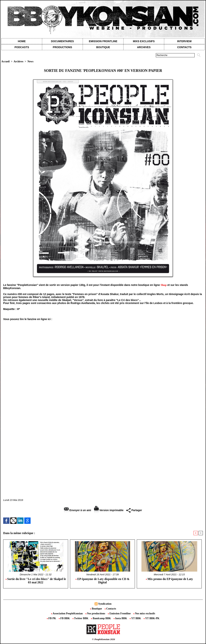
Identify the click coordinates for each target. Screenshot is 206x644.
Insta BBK (121, 618)
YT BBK (136, 618)
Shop (164, 285)
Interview (184, 41)
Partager (134, 510)
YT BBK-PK (151, 618)
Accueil (5, 61)
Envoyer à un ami (78, 510)
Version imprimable (109, 510)
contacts (184, 47)
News (30, 61)
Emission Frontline (103, 41)
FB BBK (65, 618)
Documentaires (62, 41)
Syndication (105, 604)
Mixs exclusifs (144, 41)
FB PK (52, 618)
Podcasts (22, 47)
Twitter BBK (81, 618)
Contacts (110, 609)
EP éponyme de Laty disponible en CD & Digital (102, 581)
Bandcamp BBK (101, 618)
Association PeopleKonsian (67, 613)
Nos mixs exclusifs (144, 613)
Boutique (103, 47)
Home (22, 41)
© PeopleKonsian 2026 (103, 639)
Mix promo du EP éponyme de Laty (169, 579)
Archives (144, 47)
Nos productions (96, 613)
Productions (62, 47)
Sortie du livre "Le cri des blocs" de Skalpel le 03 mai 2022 (36, 581)
